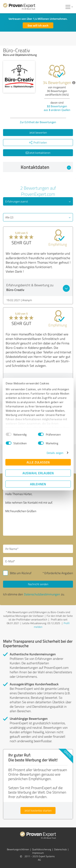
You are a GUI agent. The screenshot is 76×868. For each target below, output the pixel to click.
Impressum (38, 853)
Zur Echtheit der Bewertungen (38, 122)
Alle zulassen (38, 462)
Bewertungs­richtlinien (18, 849)
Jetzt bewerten (38, 132)
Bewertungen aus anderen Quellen (57, 108)
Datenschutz (60, 849)
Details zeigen (55, 453)
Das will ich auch (38, 25)
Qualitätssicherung (42, 849)
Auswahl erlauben (38, 473)
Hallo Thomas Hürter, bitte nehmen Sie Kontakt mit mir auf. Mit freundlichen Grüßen (38, 513)
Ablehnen (38, 484)
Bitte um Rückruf (21, 573)
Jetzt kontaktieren (38, 153)
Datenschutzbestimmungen (42, 594)
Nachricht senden (38, 584)
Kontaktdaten (46, 167)
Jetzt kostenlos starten (38, 810)
